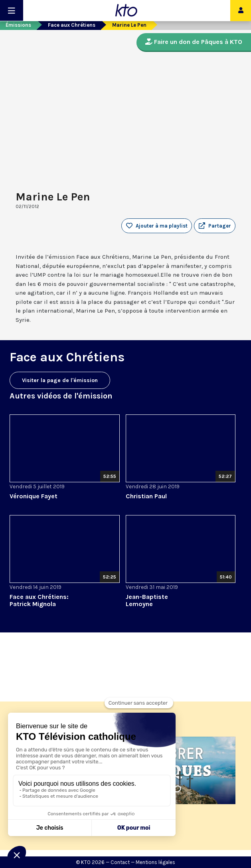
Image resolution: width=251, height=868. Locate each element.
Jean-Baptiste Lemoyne (147, 600)
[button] (215, 226)
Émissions (18, 25)
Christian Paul (146, 496)
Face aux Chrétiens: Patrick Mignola (39, 600)
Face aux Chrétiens (72, 25)
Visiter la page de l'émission (60, 380)
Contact (120, 862)
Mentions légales (155, 862)
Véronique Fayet (34, 496)
